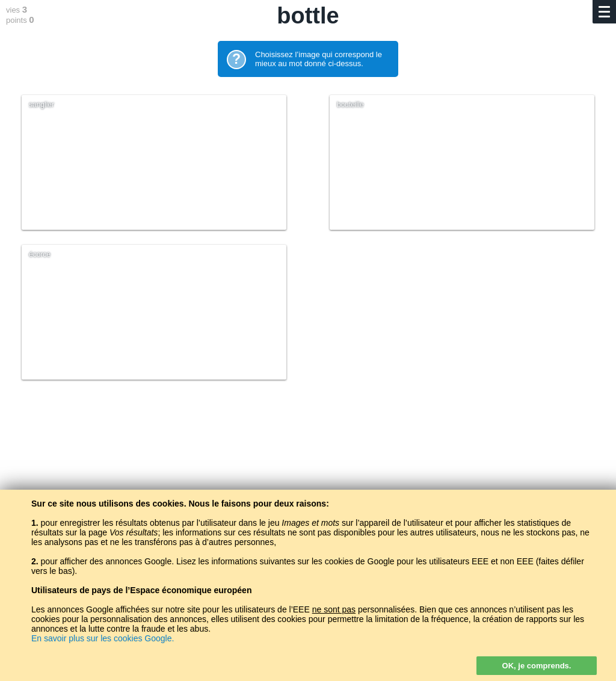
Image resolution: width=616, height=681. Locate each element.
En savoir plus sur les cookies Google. (103, 638)
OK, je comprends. (537, 666)
